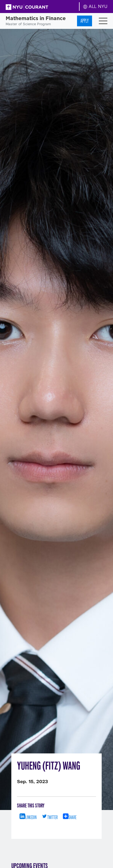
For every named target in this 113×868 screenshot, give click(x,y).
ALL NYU (95, 6)
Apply (85, 21)
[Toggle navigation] (103, 21)
